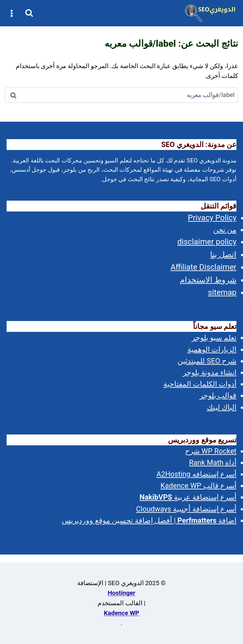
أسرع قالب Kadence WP (198, 486)
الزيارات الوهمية (212, 349)
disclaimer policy (207, 242)
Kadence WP (122, 613)
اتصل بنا (223, 255)
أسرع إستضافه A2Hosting (196, 474)
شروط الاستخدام (208, 280)
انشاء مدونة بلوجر (210, 372)
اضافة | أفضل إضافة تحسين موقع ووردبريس (149, 520)
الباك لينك (222, 407)
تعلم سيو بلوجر (214, 338)
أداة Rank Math (213, 463)
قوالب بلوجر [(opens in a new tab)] (218, 396)
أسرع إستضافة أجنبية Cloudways (186, 509)
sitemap (222, 292)
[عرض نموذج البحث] (29, 13)
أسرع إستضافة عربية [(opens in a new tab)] (188, 497)
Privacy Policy (212, 218)
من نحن (225, 230)
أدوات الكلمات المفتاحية (200, 384)
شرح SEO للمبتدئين (207, 361)
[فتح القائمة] (12, 13)
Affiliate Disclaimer (203, 267)
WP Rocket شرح (211, 451)
